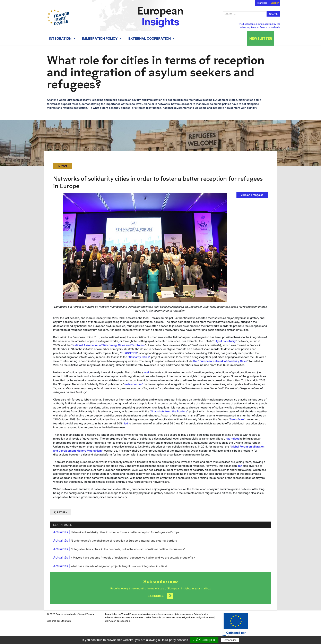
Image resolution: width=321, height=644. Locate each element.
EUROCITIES (129, 353)
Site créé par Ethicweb (59, 621)
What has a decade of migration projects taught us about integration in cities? (119, 566)
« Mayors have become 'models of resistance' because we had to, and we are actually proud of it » (133, 558)
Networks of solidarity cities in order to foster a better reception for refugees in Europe (125, 532)
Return (62, 512)
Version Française (252, 195)
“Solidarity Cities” (139, 357)
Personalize (230, 640)
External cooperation (152, 38)
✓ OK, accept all (204, 640)
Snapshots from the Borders (169, 411)
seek (147, 372)
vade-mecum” (134, 384)
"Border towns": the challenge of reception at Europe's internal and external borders (124, 541)
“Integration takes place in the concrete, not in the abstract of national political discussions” (128, 549)
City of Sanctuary (225, 341)
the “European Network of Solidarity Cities (220, 361)
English (275, 3)
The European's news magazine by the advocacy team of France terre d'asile (259, 26)
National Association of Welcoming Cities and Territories (109, 345)
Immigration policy (102, 38)
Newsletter (261, 38)
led (126, 423)
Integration (62, 38)
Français (262, 3)
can (240, 466)
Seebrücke (237, 419)
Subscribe (156, 596)
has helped (233, 439)
